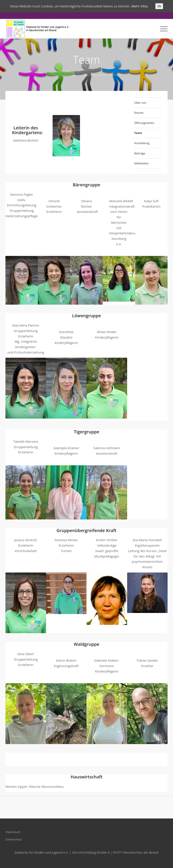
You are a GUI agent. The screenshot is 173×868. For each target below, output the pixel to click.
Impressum (13, 832)
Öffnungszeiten (144, 123)
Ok (159, 6)
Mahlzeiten (142, 163)
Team (138, 133)
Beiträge (140, 153)
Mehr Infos (140, 6)
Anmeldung (142, 143)
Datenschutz (14, 839)
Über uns (140, 103)
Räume (139, 113)
